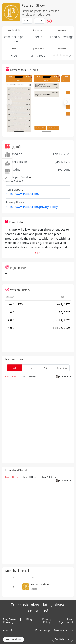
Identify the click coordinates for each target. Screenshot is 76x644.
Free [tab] (30, 368)
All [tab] (14, 368)
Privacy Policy (47, 619)
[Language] (62, 639)
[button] (7, 177)
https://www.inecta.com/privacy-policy (32, 207)
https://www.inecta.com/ (22, 194)
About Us (9, 630)
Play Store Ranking (9, 619)
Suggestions (14, 639)
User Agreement (66, 619)
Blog (29, 619)
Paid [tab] (46, 368)
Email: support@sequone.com (54, 630)
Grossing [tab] (62, 368)
